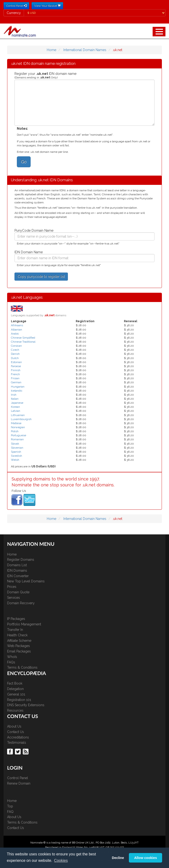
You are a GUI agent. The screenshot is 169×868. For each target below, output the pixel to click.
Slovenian (17, 448)
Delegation (15, 689)
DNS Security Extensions (26, 705)
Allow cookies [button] (146, 858)
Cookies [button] (61, 861)
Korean (15, 407)
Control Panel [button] (16, 6)
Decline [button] (118, 858)
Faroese (16, 366)
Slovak (15, 444)
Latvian (16, 411)
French (15, 374)
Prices (12, 587)
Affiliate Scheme (19, 641)
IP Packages (16, 619)
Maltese (16, 423)
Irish (14, 395)
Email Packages (19, 651)
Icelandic (17, 391)
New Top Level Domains (26, 581)
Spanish (16, 452)
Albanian (16, 330)
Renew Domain (19, 783)
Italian (15, 399)
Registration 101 (19, 700)
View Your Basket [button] (47, 6)
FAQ (10, 812)
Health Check (17, 635)
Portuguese (19, 435)
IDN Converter (18, 576)
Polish (15, 431)
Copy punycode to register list (41, 277)
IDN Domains (17, 571)
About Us (14, 726)
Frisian (15, 378)
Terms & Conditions (22, 667)
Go (24, 162)
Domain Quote (18, 592)
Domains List (17, 565)
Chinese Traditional (23, 342)
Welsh (15, 460)
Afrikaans (17, 325)
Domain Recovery (21, 603)
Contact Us (16, 732)
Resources (15, 710)
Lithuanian (18, 415)
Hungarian (18, 387)
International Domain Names (85, 50)
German (16, 382)
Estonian (16, 362)
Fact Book (15, 683)
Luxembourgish (21, 419)
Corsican (16, 346)
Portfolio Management (24, 624)
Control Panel (18, 778)
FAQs (11, 662)
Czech (15, 350)
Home (52, 50)
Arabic (15, 334)
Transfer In (15, 630)
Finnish (16, 370)
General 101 (16, 694)
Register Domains (21, 560)
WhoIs (12, 657)
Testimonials (17, 743)
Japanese (17, 403)
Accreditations (18, 737)
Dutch (15, 358)
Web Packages (19, 646)
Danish (15, 354)
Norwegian (18, 427)
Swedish (16, 456)
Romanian (17, 439)
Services (14, 598)
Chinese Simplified (23, 338)
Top (10, 806)
